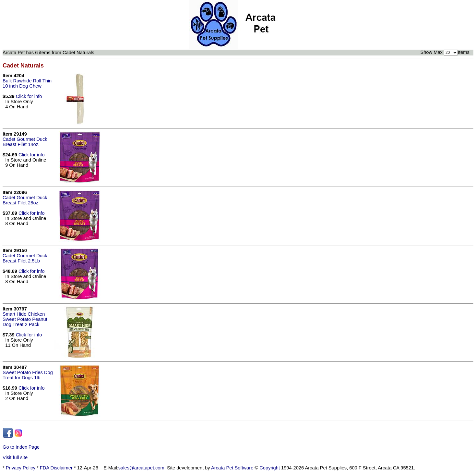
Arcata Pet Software (232, 468)
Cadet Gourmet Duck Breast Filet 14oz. (25, 142)
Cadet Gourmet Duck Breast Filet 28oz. (25, 200)
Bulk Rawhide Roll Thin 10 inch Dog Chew (27, 83)
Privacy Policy (21, 468)
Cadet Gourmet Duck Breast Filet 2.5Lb (25, 258)
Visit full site (15, 457)
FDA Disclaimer (56, 468)
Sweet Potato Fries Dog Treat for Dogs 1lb (28, 375)
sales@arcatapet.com (141, 468)
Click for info (29, 96)
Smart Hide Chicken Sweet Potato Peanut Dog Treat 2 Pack (25, 319)
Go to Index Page (21, 447)
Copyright (270, 468)
